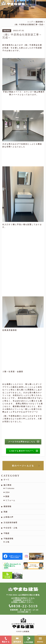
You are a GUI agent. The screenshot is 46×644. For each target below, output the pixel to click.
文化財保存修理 (10, 522)
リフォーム (10, 500)
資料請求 (17, 642)
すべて (7, 480)
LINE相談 (29, 642)
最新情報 (39, 22)
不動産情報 (8, 539)
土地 (7, 542)
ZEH (7, 492)
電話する (6, 642)
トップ (30, 22)
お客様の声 (8, 517)
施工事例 (7, 485)
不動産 (7, 533)
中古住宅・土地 (10, 528)
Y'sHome (10, 488)
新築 (7, 496)
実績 (6, 512)
